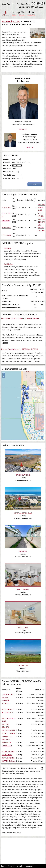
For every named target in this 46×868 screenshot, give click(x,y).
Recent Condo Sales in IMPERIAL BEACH (20, 349)
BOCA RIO (5, 703)
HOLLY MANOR (7, 713)
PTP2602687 (6, 228)
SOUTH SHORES (8, 752)
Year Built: (7, 175)
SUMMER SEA (7, 755)
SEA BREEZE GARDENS (41, 228)
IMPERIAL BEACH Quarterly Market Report (20, 318)
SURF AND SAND (8, 758)
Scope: (6, 159)
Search (20, 866)
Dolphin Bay (8, 264)
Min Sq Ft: (7, 172)
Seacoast (7, 248)
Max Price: (7, 165)
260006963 (6, 221)
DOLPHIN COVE (8, 709)
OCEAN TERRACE (8, 733)
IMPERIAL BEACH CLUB (41, 207)
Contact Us (31, 15)
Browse (22, 15)
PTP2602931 (6, 235)
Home (14, 15)
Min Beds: (7, 169)
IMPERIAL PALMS (8, 730)
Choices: (7, 162)
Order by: (7, 178)
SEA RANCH (6, 742)
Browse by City (11, 21)
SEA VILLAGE (7, 746)
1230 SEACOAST (8, 694)
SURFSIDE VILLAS (9, 761)
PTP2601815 (6, 207)
